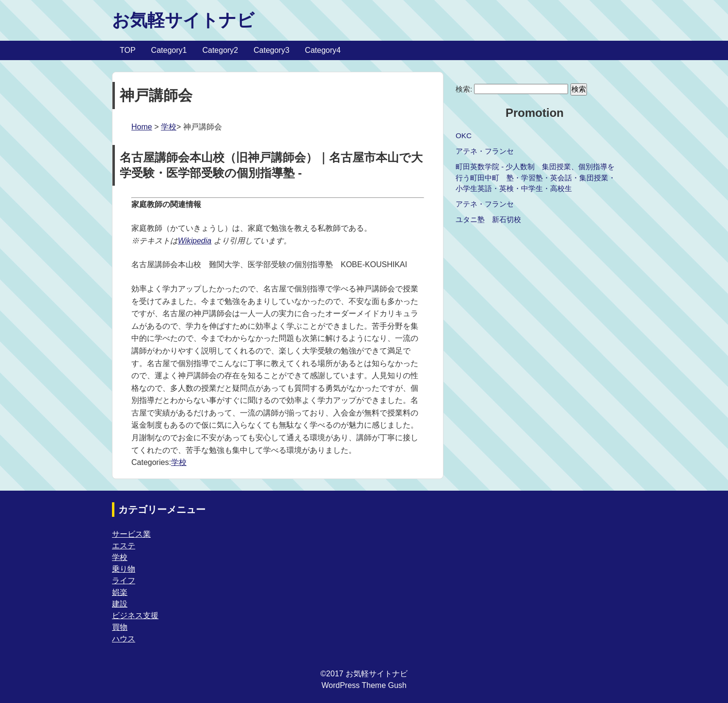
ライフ (124, 581)
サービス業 (131, 534)
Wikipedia (195, 241)
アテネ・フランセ (485, 151)
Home (142, 127)
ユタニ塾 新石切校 (488, 219)
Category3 (271, 50)
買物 (120, 627)
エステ (124, 546)
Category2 (220, 50)
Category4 (323, 50)
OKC (464, 136)
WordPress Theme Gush (364, 685)
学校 (169, 127)
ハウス (124, 639)
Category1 (169, 50)
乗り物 (124, 569)
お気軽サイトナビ (183, 20)
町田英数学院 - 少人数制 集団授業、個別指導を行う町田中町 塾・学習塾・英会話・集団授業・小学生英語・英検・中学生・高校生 (536, 178)
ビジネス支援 (135, 615)
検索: (464, 89)
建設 (120, 604)
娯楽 (120, 592)
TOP (128, 50)
